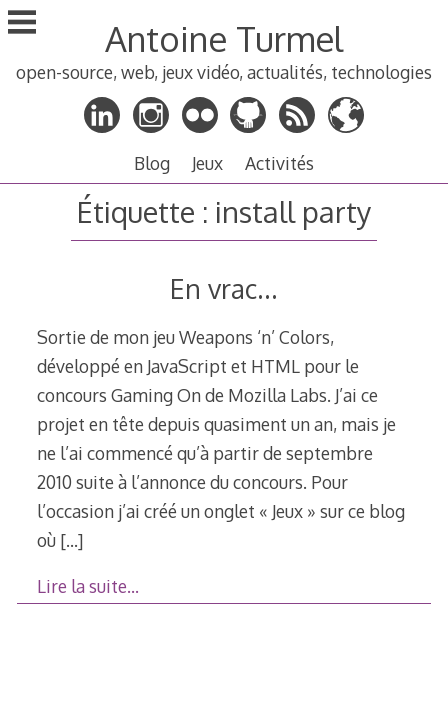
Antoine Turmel (224, 38)
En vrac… (223, 288)
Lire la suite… (88, 586)
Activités (279, 163)
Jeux (207, 163)
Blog (152, 163)
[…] (71, 540)
